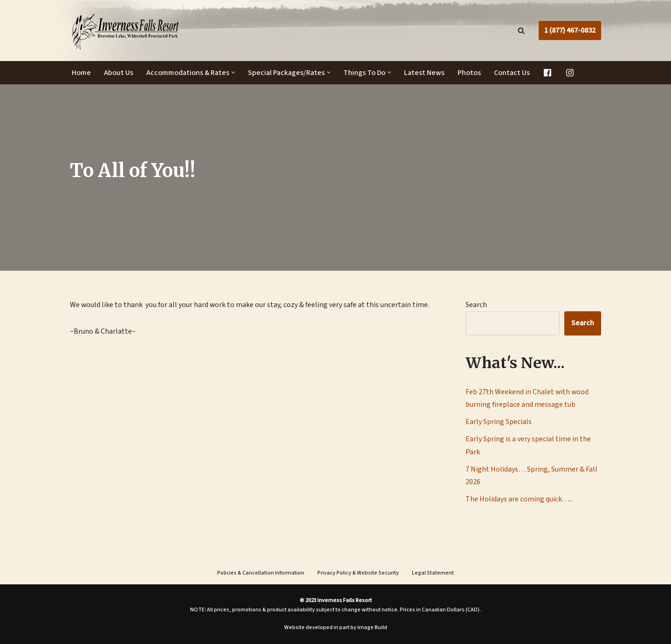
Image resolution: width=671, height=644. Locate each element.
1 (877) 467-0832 (570, 30)
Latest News (424, 73)
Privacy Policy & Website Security (358, 573)
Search (476, 305)
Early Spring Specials (499, 422)
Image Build (372, 628)
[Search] (521, 31)
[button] (233, 73)
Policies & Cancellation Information (261, 573)
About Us (119, 73)
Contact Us (512, 73)
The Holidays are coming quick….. (519, 499)
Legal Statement (433, 573)
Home (81, 73)
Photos (469, 73)
